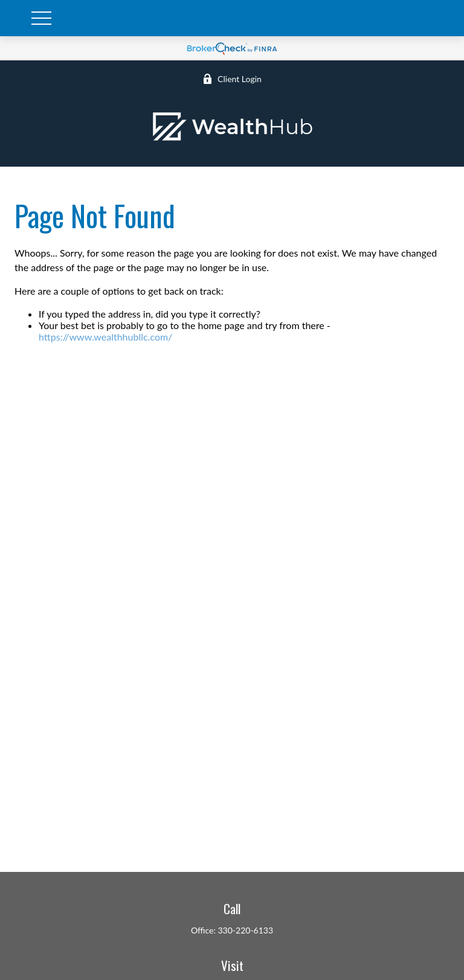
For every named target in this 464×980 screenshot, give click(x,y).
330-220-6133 (246, 930)
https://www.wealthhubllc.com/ (105, 337)
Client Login (232, 79)
